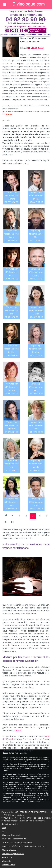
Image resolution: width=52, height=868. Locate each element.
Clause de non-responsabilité (14, 839)
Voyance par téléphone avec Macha (36, 310)
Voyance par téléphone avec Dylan (12, 234)
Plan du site (7, 857)
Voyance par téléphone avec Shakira (12, 349)
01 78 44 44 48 (36, 48)
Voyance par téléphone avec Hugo (36, 502)
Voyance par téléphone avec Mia (36, 234)
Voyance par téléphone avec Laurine (12, 310)
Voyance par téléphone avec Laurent (12, 195)
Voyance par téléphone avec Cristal (12, 272)
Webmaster (7, 861)
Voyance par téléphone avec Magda (36, 464)
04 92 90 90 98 (25, 19)
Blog (4, 828)
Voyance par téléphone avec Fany (36, 387)
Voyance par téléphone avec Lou (12, 464)
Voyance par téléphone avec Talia (36, 425)
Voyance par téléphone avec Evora (36, 195)
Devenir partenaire (10, 824)
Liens (4, 831)
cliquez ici (18, 730)
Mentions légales (9, 850)
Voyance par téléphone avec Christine (12, 425)
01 (27, 112)
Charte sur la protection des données (17, 842)
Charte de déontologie (11, 835)
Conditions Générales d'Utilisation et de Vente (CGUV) (24, 846)
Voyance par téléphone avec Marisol (36, 349)
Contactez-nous (9, 865)
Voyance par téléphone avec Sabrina (12, 387)
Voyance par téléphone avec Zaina (12, 502)
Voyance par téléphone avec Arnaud (36, 272)
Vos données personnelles (13, 854)
